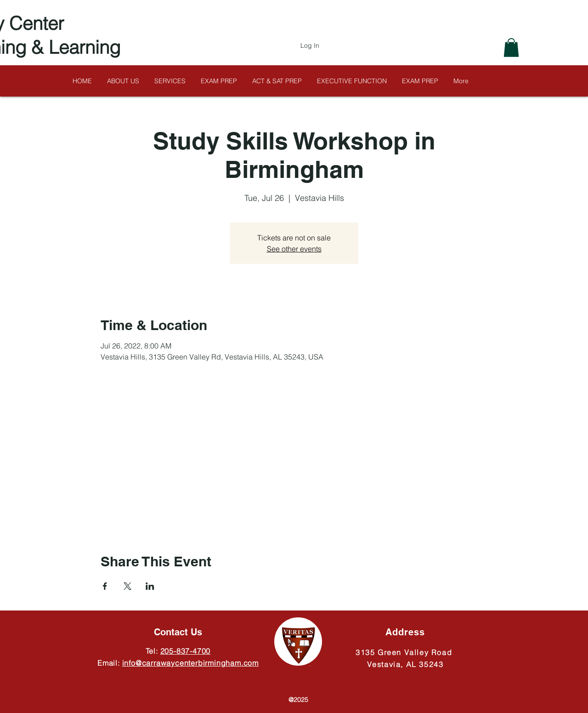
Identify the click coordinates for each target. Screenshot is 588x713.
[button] (511, 48)
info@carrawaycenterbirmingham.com (190, 663)
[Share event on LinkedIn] (150, 586)
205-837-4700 (186, 651)
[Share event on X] (127, 586)
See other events (294, 249)
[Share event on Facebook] (105, 586)
